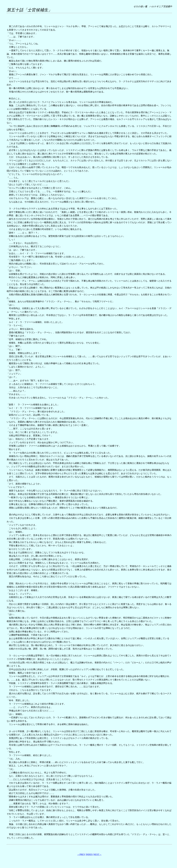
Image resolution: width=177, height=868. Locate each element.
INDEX (89, 854)
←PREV (81, 854)
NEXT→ (97, 854)
